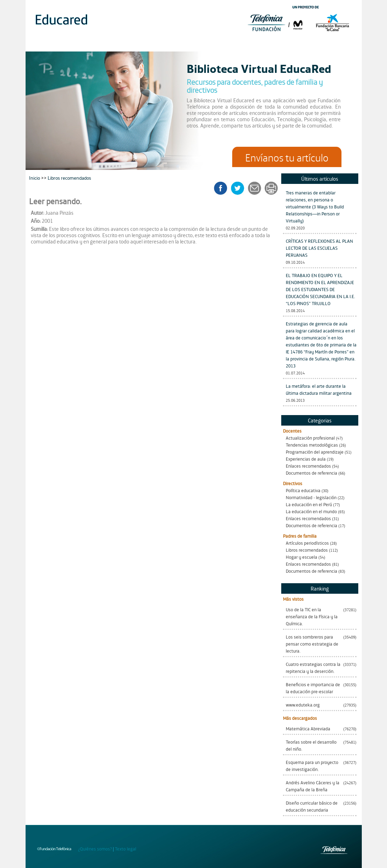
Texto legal (126, 849)
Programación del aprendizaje (315, 452)
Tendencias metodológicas (312, 445)
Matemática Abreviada (308, 728)
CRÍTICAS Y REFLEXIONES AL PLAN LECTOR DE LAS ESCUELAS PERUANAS (319, 248)
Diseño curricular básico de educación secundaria (312, 806)
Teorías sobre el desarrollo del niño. (311, 745)
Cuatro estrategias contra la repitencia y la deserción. (313, 667)
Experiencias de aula (306, 459)
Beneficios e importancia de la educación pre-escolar (313, 688)
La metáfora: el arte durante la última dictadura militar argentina (319, 389)
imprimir (271, 188)
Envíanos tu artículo (287, 157)
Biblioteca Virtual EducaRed (259, 68)
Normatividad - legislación (311, 497)
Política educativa (303, 490)
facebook (223, 188)
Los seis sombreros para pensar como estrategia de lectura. (312, 644)
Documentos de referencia (312, 473)
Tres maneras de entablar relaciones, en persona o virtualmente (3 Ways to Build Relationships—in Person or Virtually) (315, 206)
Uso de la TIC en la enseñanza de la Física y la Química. (312, 616)
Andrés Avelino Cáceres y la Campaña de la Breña (313, 786)
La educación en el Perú (309, 504)
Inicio (35, 177)
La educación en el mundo (311, 511)
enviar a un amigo (256, 188)
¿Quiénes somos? (95, 849)
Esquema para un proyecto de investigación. (312, 766)
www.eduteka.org (303, 705)
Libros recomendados (307, 550)
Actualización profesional (310, 438)
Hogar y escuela (302, 557)
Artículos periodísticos (307, 543)
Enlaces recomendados (308, 466)
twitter (240, 188)
